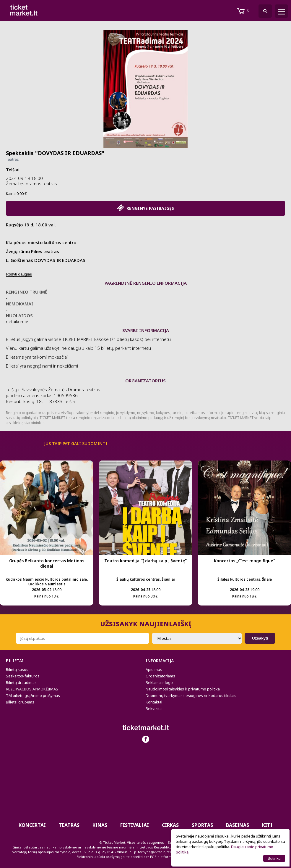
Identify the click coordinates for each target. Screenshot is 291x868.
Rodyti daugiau (19, 274)
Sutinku (274, 858)
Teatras (12, 159)
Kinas (100, 825)
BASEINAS (238, 825)
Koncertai (32, 825)
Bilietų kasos (17, 669)
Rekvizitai (154, 708)
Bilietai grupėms (20, 702)
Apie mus (154, 669)
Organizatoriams (160, 676)
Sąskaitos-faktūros (23, 676)
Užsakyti (260, 638)
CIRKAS (170, 825)
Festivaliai (135, 825)
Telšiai (13, 170)
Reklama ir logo (159, 682)
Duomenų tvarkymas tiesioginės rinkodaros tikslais (191, 695)
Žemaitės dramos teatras (31, 183)
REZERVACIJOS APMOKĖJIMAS (32, 689)
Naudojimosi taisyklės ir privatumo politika (183, 689)
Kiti (267, 825)
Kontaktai (154, 702)
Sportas (202, 825)
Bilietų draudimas (21, 682)
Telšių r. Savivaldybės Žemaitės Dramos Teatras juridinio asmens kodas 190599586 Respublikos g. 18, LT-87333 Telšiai (53, 395)
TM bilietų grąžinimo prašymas (33, 695)
